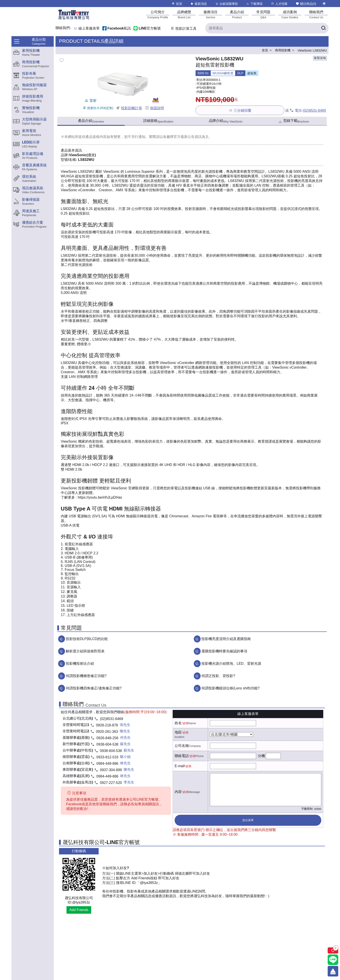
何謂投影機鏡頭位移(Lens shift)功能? (231, 688)
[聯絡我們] (316, 14)
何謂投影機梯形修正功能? (86, 676)
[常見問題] (263, 14)
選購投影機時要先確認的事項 (224, 651)
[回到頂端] (333, 971)
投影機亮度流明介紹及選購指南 (226, 639)
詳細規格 (158, 121)
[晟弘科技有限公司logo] (74, 19)
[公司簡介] (158, 14)
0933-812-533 (107, 757)
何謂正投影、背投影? (218, 676)
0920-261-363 (107, 732)
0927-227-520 (111, 783)
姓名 (178, 723)
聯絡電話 (182, 756)
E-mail (180, 766)
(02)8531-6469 (314, 110)
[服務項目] (211, 14)
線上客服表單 (89, 29)
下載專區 (254, 4)
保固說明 (154, 108)
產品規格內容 (96, 137)
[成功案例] (290, 14)
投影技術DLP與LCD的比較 (87, 639)
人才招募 (279, 4)
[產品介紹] (237, 14)
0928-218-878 (107, 725)
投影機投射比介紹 (80, 664)
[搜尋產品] (267, 28)
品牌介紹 (226, 121)
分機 (261, 756)
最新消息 (199, 4)
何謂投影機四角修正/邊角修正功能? (94, 688)
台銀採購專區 (226, 4)
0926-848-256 (107, 738)
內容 (178, 792)
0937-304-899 (111, 770)
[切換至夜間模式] (324, 4)
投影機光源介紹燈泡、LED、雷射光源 (231, 664)
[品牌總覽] (184, 14)
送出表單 (248, 820)
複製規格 (320, 58)
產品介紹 (91, 121)
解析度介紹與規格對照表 (85, 651)
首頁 (177, 4)
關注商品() (306, 4)
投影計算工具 (183, 29)
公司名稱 (182, 746)
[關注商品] (333, 950)
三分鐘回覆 (240, 110)
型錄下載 (293, 121)
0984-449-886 (107, 764)
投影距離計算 (129, 108)
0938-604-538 (107, 744)
